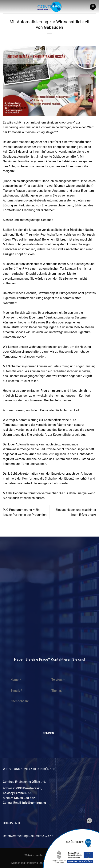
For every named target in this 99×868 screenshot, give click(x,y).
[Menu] (93, 7)
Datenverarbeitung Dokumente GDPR (28, 836)
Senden (48, 733)
